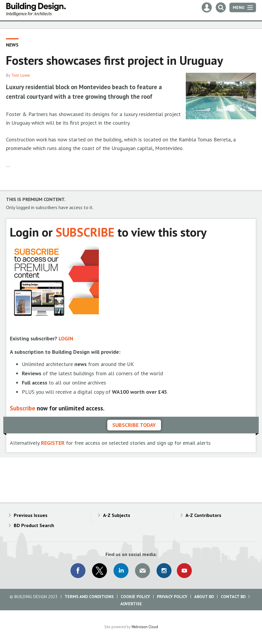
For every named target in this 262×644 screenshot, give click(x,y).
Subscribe (23, 408)
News (12, 45)
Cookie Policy (135, 597)
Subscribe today (134, 425)
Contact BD (233, 597)
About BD (204, 597)
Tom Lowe (21, 75)
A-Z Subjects (117, 515)
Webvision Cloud (145, 627)
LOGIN (66, 338)
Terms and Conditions (89, 597)
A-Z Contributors (203, 515)
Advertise (131, 604)
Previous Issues (31, 515)
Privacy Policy (172, 597)
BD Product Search (34, 525)
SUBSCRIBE (85, 232)
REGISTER (53, 443)
